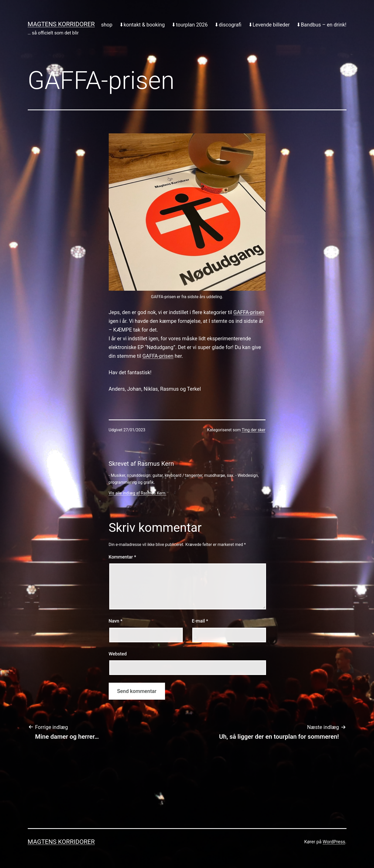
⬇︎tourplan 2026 (190, 25)
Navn (116, 621)
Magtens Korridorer (61, 24)
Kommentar (122, 557)
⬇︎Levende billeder (269, 25)
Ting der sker (253, 430)
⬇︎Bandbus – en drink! (321, 25)
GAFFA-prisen (249, 312)
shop (107, 25)
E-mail (200, 621)
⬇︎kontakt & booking (142, 25)
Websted (118, 654)
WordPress (334, 842)
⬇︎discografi (228, 25)
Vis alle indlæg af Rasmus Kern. (138, 493)
